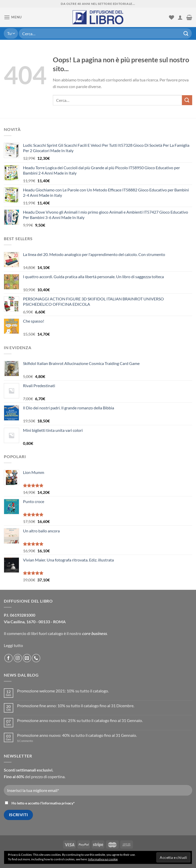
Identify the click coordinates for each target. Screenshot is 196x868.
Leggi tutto (13, 645)
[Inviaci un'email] (27, 658)
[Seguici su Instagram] (18, 658)
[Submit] (186, 33)
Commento (25, 741)
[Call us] (36, 658)
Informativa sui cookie (103, 859)
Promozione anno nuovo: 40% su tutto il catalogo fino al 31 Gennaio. (77, 735)
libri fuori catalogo (47, 633)
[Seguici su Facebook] (9, 658)
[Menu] (13, 17)
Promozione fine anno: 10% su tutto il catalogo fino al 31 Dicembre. (76, 706)
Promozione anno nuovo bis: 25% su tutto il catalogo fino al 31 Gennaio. (80, 720)
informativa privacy (58, 803)
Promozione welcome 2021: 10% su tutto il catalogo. (63, 691)
